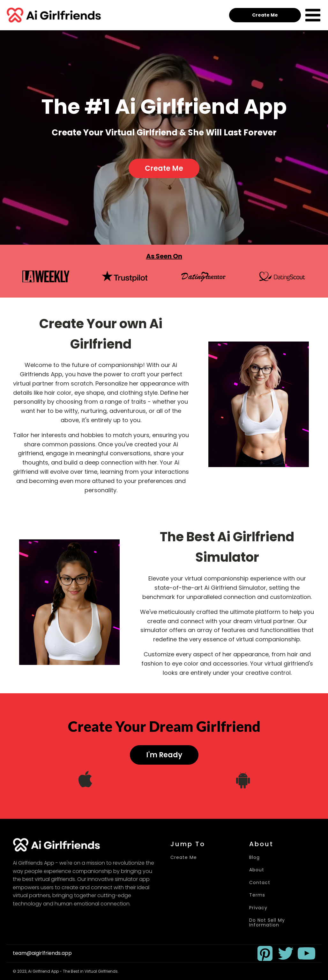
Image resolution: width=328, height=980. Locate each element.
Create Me (265, 15)
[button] (265, 953)
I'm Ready (164, 755)
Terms (257, 895)
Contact (260, 883)
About (257, 870)
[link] (265, 953)
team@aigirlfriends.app (42, 953)
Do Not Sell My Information (267, 923)
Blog (254, 857)
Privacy (258, 908)
